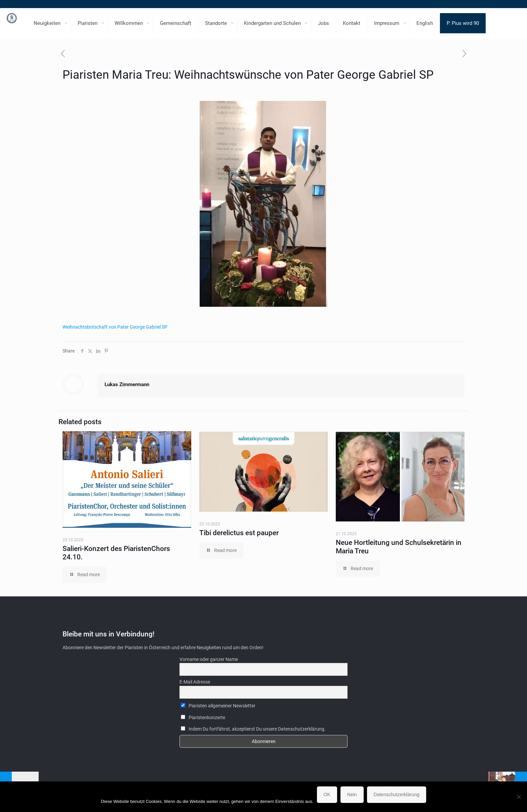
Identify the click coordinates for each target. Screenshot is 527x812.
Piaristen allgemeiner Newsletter (218, 706)
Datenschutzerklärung (397, 795)
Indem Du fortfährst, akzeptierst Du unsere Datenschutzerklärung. (253, 729)
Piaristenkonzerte (203, 717)
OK (327, 795)
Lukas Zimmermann (127, 384)
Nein (352, 795)
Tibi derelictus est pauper (239, 533)
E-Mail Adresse (195, 682)
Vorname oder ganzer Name (209, 659)
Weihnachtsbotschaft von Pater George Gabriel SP (115, 327)
